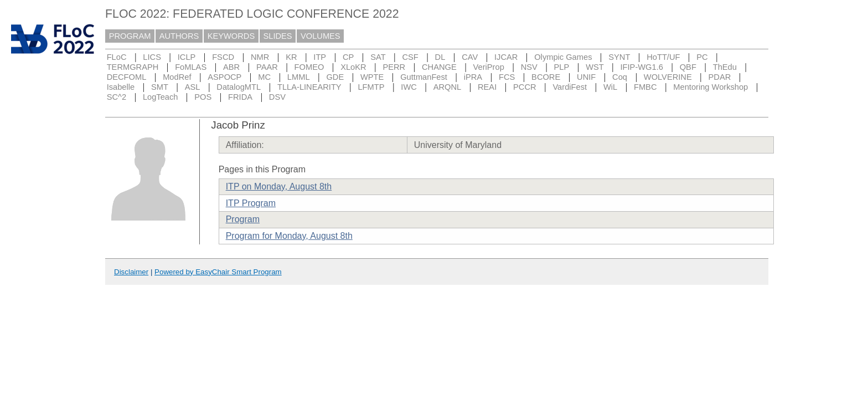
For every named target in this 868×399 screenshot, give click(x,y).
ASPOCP (224, 77)
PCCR (525, 87)
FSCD (223, 57)
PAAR (267, 67)
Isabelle (121, 87)
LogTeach (161, 97)
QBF (688, 67)
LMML (299, 77)
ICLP (187, 57)
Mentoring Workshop (711, 87)
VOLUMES (321, 36)
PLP (562, 67)
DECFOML (127, 77)
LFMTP (371, 87)
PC (702, 57)
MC (264, 77)
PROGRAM (130, 36)
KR (291, 57)
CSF (410, 57)
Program (243, 219)
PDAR (720, 77)
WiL (610, 87)
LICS (152, 57)
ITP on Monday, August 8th (279, 186)
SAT (378, 57)
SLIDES (278, 36)
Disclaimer (131, 272)
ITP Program (251, 203)
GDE (335, 77)
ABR (231, 67)
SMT (160, 87)
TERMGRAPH (133, 67)
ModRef (177, 77)
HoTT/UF (663, 57)
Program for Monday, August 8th (289, 236)
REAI (487, 87)
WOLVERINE (668, 77)
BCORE (546, 77)
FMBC (645, 87)
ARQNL (448, 87)
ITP (320, 57)
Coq (620, 77)
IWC (409, 87)
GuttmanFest (424, 77)
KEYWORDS (231, 36)
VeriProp (489, 67)
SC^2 (117, 97)
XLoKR (353, 67)
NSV (529, 67)
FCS (507, 77)
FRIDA (240, 97)
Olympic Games (563, 57)
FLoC (117, 57)
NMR (260, 57)
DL (440, 57)
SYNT (619, 57)
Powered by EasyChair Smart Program (218, 272)
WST (595, 67)
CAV (470, 57)
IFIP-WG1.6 (642, 67)
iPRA (473, 77)
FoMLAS (191, 67)
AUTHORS (179, 36)
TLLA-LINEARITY (309, 87)
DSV (277, 97)
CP (348, 57)
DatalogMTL (239, 87)
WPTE (372, 77)
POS (203, 97)
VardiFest (570, 87)
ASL (193, 87)
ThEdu (725, 67)
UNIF (586, 77)
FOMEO (309, 67)
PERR (394, 67)
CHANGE (439, 67)
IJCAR (506, 57)
